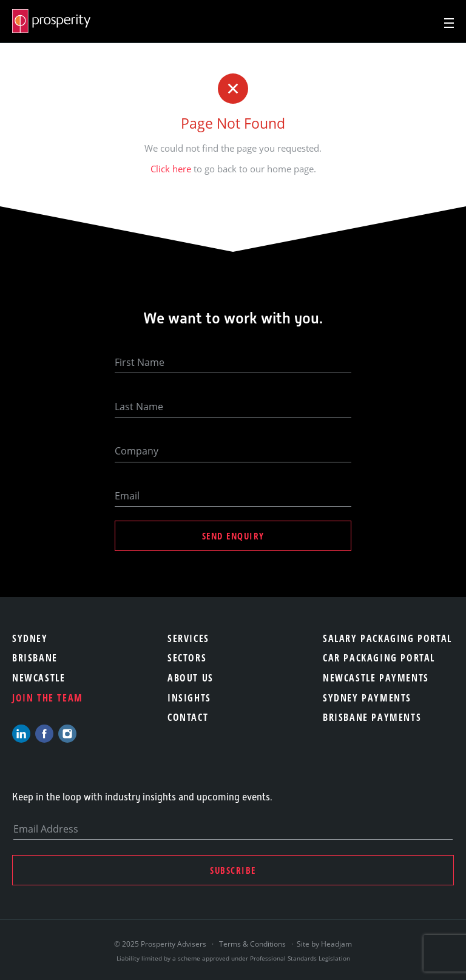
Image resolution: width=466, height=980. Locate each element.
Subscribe (233, 870)
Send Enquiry (233, 536)
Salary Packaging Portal (387, 638)
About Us (191, 678)
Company (137, 451)
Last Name (139, 407)
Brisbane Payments (372, 717)
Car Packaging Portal (379, 658)
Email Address (46, 829)
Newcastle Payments (376, 678)
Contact (188, 717)
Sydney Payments (367, 698)
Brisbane (35, 658)
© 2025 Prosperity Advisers (161, 944)
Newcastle (39, 678)
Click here (171, 169)
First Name (140, 362)
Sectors (187, 658)
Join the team (48, 698)
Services (188, 638)
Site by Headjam (324, 944)
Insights (189, 698)
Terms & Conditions (252, 944)
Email (127, 496)
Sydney (30, 638)
